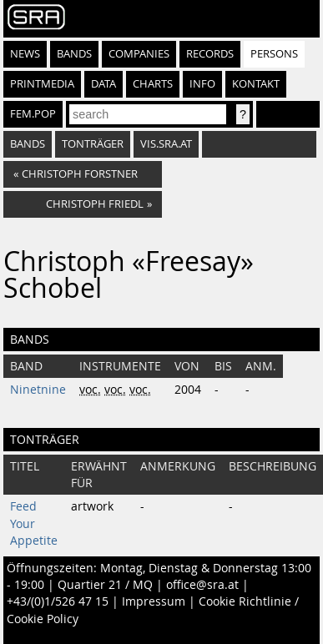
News (25, 54)
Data (103, 84)
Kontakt (256, 84)
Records (210, 54)
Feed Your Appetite (34, 523)
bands (28, 144)
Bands (74, 54)
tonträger (93, 144)
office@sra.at (202, 585)
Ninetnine (38, 390)
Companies (139, 54)
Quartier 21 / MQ (105, 585)
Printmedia (42, 84)
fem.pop (33, 114)
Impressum (154, 601)
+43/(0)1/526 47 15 (58, 601)
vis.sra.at (166, 144)
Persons (274, 54)
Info (202, 84)
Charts (153, 84)
